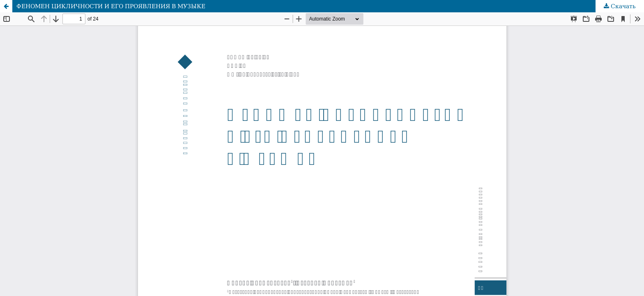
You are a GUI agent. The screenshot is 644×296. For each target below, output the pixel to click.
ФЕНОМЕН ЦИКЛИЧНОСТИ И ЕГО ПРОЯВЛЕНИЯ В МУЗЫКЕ (111, 6)
